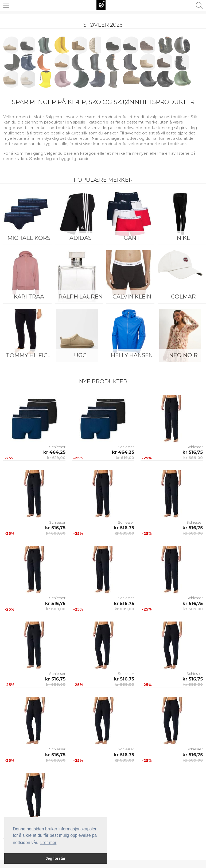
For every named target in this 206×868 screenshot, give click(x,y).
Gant (132, 238)
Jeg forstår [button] (56, 858)
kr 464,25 (54, 452)
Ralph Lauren (81, 296)
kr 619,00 (56, 458)
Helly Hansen (132, 355)
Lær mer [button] (48, 843)
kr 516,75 (193, 452)
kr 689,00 (193, 458)
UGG (80, 355)
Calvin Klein (132, 296)
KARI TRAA (29, 296)
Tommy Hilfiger (30, 355)
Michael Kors (29, 238)
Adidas (80, 238)
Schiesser (57, 447)
